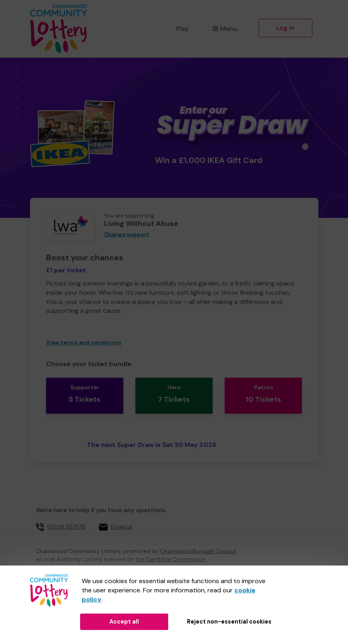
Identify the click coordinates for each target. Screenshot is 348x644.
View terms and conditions (84, 343)
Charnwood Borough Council (198, 544)
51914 (139, 562)
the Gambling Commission (170, 552)
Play (182, 29)
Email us (122, 519)
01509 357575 (66, 519)
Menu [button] (225, 29)
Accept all (124, 622)
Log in (286, 28)
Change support (127, 234)
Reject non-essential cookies (229, 622)
